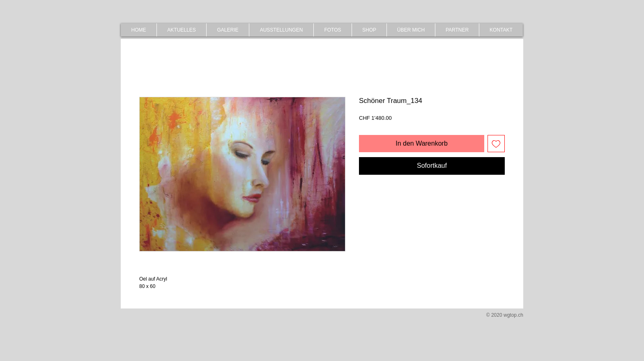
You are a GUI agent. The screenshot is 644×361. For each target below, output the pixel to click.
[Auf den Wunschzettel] (496, 144)
